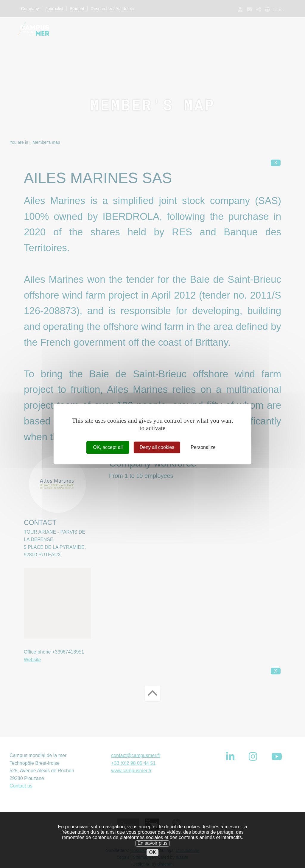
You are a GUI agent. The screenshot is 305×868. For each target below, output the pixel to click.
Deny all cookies (157, 447)
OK (152, 857)
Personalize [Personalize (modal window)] (203, 447)
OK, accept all (108, 447)
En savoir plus (153, 848)
